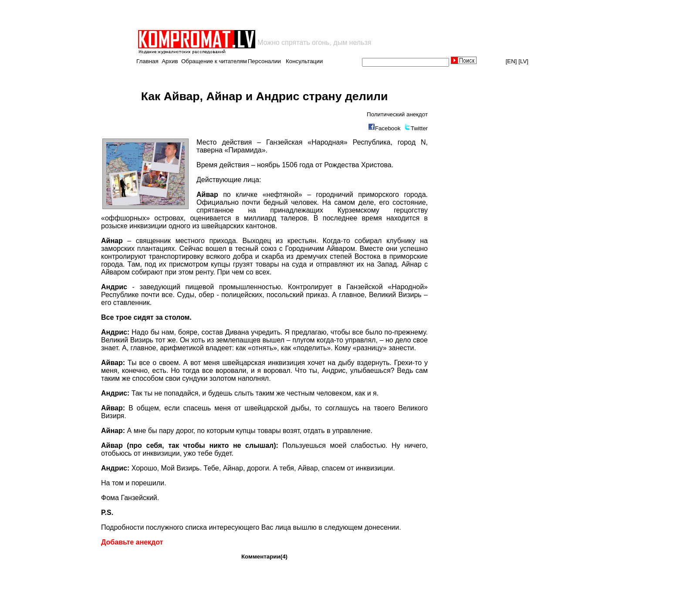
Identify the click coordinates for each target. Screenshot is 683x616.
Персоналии (264, 61)
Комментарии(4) (264, 557)
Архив (170, 61)
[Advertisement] (239, 15)
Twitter (419, 128)
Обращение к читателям (214, 61)
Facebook (388, 128)
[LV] (523, 61)
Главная (147, 61)
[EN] (511, 61)
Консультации (304, 61)
